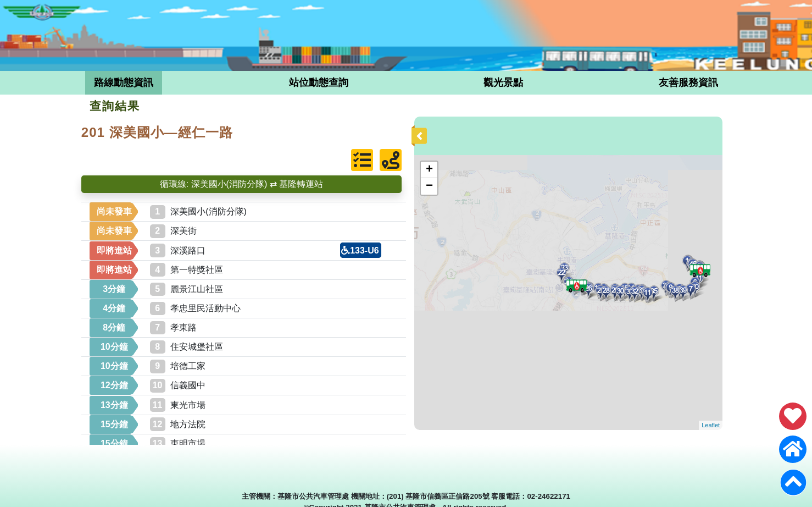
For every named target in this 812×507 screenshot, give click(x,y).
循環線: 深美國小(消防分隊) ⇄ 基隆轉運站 (241, 184)
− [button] (429, 186)
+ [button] (429, 170)
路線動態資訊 (124, 82)
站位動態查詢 (319, 82)
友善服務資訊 (688, 82)
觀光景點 (503, 82)
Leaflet (711, 425)
